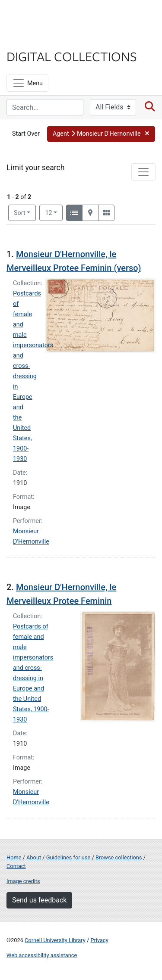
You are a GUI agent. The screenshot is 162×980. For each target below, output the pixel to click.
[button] (101, 134)
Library (32, 39)
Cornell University (50, 17)
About (34, 857)
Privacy (99, 940)
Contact (16, 866)
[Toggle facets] (143, 172)
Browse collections (119, 857)
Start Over (26, 134)
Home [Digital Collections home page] (14, 857)
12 (54, 212)
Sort (20, 213)
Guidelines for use (68, 857)
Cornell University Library (55, 940)
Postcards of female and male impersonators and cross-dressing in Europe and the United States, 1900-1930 (33, 376)
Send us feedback (39, 900)
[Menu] (27, 83)
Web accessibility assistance (42, 955)
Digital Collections (72, 56)
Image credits (23, 881)
